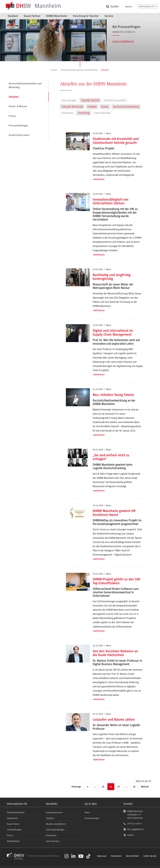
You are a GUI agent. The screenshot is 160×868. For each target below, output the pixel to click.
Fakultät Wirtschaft (72, 107)
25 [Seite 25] (103, 787)
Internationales (102, 113)
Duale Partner (32, 16)
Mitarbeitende (13, 841)
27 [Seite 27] (119, 787)
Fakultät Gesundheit (115, 100)
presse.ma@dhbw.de (123, 41)
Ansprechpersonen (19, 135)
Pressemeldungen (18, 126)
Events (105, 107)
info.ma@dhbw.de (135, 829)
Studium (13, 16)
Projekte (92, 107)
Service (109, 16)
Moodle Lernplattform (56, 824)
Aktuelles (14, 97)
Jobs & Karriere (53, 841)
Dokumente (51, 835)
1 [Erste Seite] (88, 787)
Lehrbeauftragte (14, 830)
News (87, 812)
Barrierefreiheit (132, 856)
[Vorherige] (76, 787)
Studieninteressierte (16, 812)
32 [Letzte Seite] (134, 787)
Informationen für (148, 6)
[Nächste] (145, 787)
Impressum (102, 856)
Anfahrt (131, 835)
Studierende (12, 818)
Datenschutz (116, 856)
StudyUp (50, 818)
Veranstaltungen (92, 818)
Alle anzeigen (69, 100)
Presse (12, 116)
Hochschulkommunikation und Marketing (25, 86)
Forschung (84, 113)
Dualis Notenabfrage (55, 830)
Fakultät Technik (90, 100)
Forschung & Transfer (86, 16)
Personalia (67, 113)
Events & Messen (18, 107)
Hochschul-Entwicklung (126, 107)
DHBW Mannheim (57, 16)
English (129, 7)
